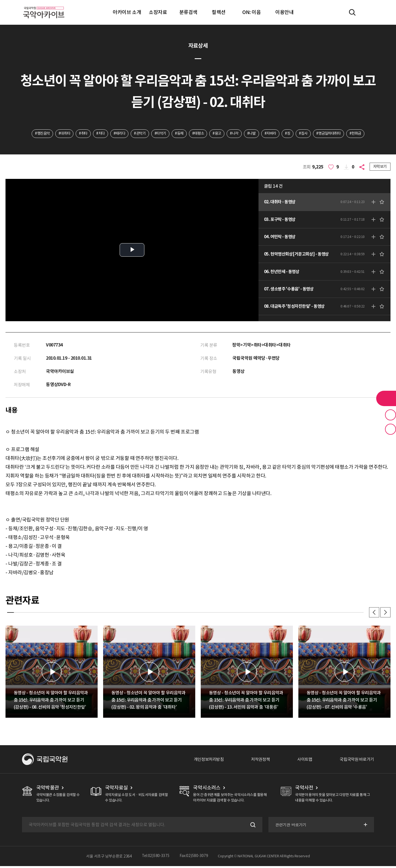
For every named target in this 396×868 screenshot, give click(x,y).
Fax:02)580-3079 (194, 858)
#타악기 (158, 134)
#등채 (178, 134)
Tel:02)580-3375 (156, 858)
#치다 (94, 134)
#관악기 (136, 134)
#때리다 (115, 134)
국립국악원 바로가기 (356, 761)
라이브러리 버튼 (386, 398)
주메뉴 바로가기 (0, 0)
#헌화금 (365, 134)
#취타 (76, 134)
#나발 (255, 134)
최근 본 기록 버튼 (391, 429)
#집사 (310, 134)
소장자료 (158, 12)
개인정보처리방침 (203, 761)
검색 (251, 827)
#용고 (218, 134)
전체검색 (352, 12)
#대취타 (56, 134)
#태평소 (198, 134)
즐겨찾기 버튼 (391, 415)
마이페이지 (368, 12)
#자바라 (275, 134)
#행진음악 (33, 134)
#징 (293, 134)
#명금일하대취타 (336, 134)
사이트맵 (302, 761)
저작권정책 (256, 761)
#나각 (236, 134)
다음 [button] (385, 614)
